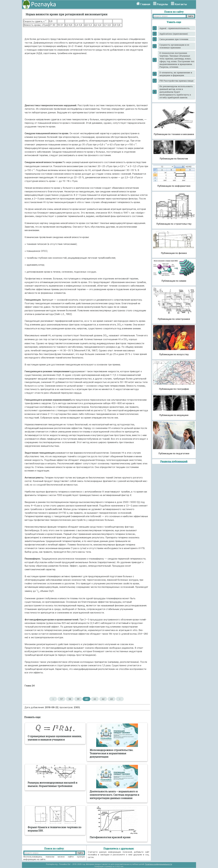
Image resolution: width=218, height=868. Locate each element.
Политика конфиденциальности (158, 864)
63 (111, 699)
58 (70, 699)
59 (78, 699)
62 (103, 699)
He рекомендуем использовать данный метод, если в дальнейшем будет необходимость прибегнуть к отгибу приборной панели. (176, 92)
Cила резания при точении (174, 39)
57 (61, 699)
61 (95, 699)
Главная (145, 4)
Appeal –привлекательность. (175, 28)
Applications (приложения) (174, 34)
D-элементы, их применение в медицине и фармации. (176, 74)
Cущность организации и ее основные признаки (174, 46)
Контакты (181, 4)
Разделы (162, 4)
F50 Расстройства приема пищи (176, 81)
